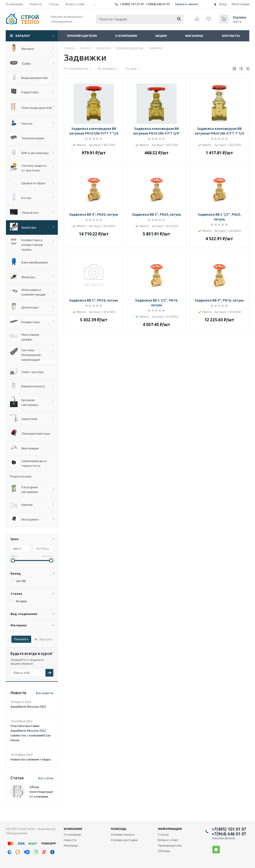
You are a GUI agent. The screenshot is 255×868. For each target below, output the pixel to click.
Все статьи (46, 778)
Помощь (119, 829)
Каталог (23, 36)
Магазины (194, 36)
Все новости (45, 693)
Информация (170, 829)
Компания (73, 829)
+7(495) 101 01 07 (132, 4)
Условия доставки (124, 840)
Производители (82, 36)
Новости (70, 840)
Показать (21, 639)
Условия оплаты (123, 834)
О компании (126, 36)
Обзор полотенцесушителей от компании (45, 792)
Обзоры (164, 851)
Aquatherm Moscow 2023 (28, 707)
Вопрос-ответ (168, 840)
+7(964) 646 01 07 (158, 4)
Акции (161, 36)
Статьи (163, 834)
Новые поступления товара (31, 759)
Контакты (231, 36)
